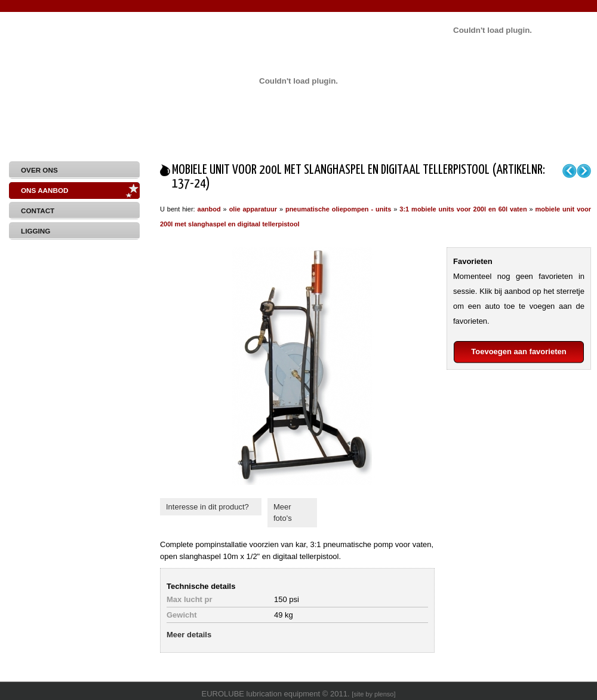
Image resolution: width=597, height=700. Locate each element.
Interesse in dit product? (207, 507)
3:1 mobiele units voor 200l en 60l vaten (463, 209)
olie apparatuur (253, 209)
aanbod (209, 209)
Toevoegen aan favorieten (518, 351)
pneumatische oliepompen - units (338, 209)
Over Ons (39, 170)
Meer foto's (283, 513)
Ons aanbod (44, 190)
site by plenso (373, 694)
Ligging (36, 231)
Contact (38, 211)
